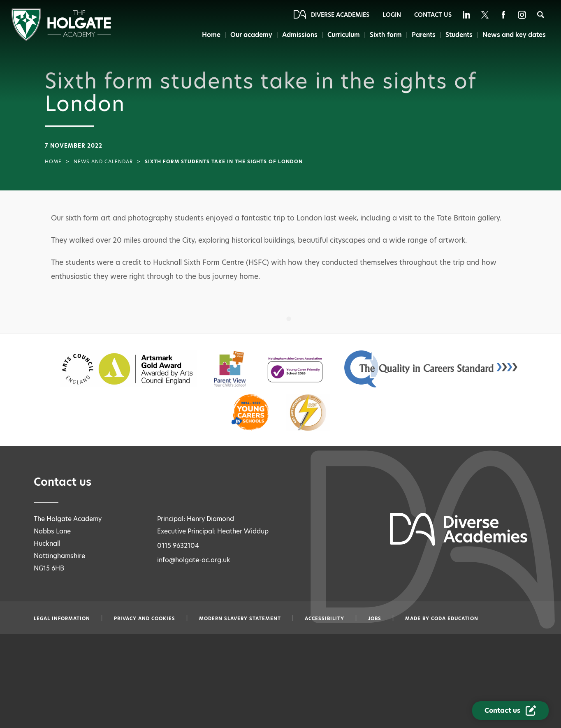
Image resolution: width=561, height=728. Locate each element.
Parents (423, 35)
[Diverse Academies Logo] (61, 39)
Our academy (250, 35)
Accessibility (325, 619)
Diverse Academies (340, 15)
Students (459, 35)
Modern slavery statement (240, 619)
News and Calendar (103, 162)
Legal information (62, 619)
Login (392, 15)
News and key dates (514, 35)
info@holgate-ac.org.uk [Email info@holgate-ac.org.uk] (194, 560)
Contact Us (433, 15)
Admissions (299, 35)
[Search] (541, 15)
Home (210, 35)
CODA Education (455, 619)
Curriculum (343, 35)
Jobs (375, 619)
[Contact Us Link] (510, 711)
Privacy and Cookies (145, 619)
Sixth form (386, 35)
